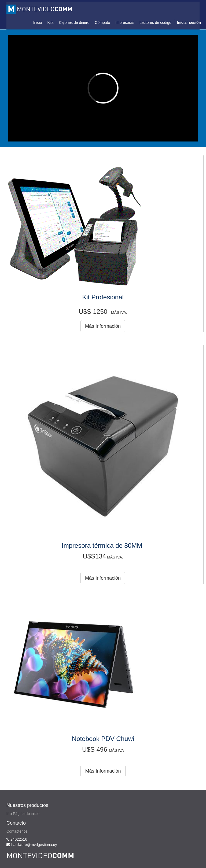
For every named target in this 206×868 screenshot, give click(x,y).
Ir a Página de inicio (23, 814)
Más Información (103, 326)
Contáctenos (17, 831)
